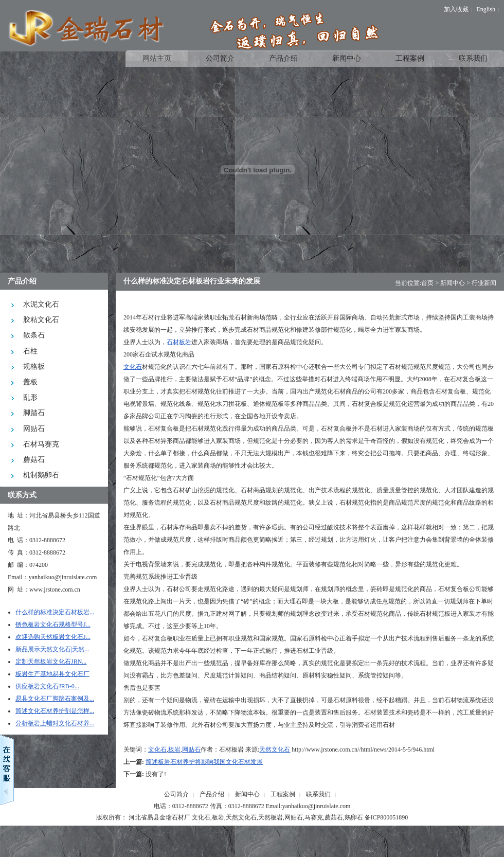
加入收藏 (456, 9)
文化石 (133, 367)
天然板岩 (271, 817)
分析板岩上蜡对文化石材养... (55, 723)
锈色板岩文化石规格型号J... (53, 624)
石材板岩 (179, 342)
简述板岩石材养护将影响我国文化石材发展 (204, 762)
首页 (427, 283)
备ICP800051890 (386, 817)
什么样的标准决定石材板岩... (55, 612)
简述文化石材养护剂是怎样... (55, 711)
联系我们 (318, 794)
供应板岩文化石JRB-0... (47, 686)
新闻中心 (453, 283)
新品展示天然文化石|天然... (52, 649)
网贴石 (191, 749)
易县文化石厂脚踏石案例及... (55, 699)
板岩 (174, 749)
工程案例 (283, 794)
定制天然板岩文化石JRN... (51, 662)
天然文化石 (275, 749)
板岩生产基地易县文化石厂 (52, 674)
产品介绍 (212, 794)
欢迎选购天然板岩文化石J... (53, 637)
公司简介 (176, 794)
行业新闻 (484, 283)
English (486, 9)
